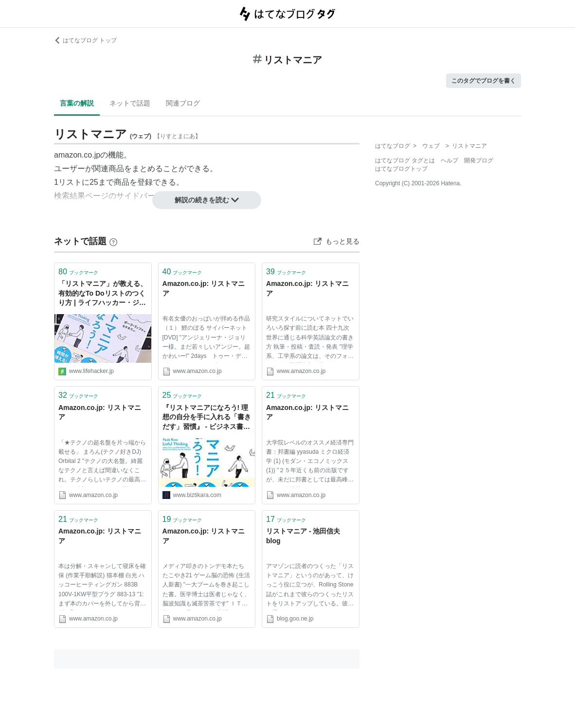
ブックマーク (78, 272)
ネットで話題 (130, 103)
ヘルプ (449, 160)
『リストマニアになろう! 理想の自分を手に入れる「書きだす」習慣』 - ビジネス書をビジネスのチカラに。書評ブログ (207, 418)
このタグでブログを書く (484, 81)
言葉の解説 (77, 103)
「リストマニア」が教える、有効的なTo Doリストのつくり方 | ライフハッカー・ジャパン (103, 294)
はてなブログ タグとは (405, 160)
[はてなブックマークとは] (113, 241)
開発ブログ (479, 160)
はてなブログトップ (401, 169)
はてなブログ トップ (85, 40)
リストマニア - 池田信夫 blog (303, 536)
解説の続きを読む (207, 200)
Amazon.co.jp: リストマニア (204, 288)
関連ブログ (183, 103)
